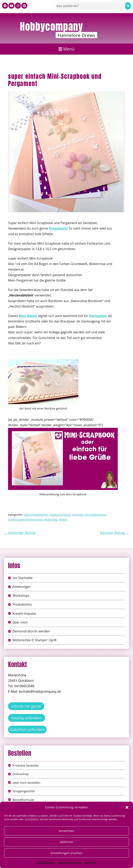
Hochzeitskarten (95, 515)
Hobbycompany (51, 27)
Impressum (90, 862)
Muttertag (51, 519)
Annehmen (66, 831)
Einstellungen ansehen (66, 853)
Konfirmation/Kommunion (25, 519)
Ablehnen (67, 842)
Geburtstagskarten (36, 515)
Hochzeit (78, 515)
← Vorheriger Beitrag (20, 533)
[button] (127, 807)
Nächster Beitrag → (114, 533)
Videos (63, 519)
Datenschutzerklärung (70, 862)
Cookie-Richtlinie (46, 862)
